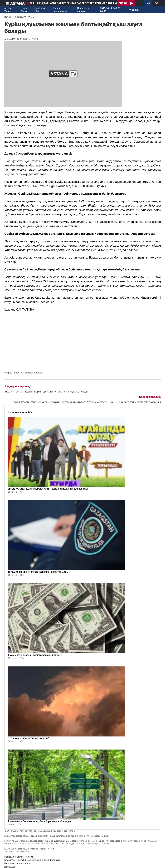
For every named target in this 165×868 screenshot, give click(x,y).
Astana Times (8, 10)
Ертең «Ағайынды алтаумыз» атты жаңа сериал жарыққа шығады (49, 489)
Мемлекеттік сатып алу (17, 863)
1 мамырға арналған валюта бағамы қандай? (35, 655)
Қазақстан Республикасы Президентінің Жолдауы (32, 860)
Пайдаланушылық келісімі (19, 857)
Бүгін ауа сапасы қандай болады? (29, 738)
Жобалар (55, 3)
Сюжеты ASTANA (25, 17)
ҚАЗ (148, 3)
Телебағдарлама (94, 3)
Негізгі (8, 17)
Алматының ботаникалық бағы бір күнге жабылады (39, 821)
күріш (9, 373)
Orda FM (111, 3)
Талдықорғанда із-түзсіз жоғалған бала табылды (38, 572)
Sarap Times (24, 10)
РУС (157, 3)
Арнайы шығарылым (60, 10)
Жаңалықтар (39, 3)
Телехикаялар (72, 3)
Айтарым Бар (41, 10)
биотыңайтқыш (34, 373)
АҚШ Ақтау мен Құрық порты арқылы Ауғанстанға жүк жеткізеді (46, 392)
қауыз (19, 373)
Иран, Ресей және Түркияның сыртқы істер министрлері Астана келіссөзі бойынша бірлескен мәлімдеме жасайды (87, 402)
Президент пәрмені (83, 10)
